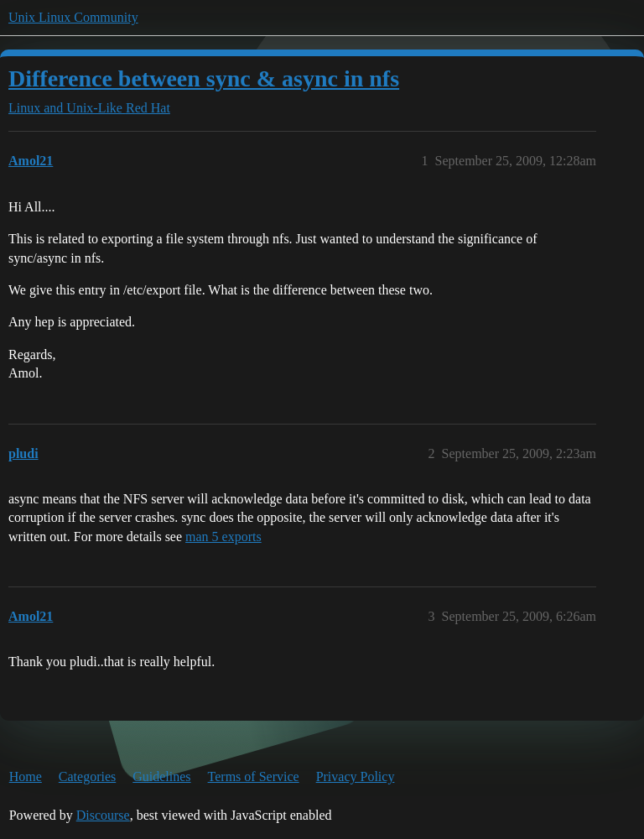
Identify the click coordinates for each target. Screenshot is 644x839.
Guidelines (161, 776)
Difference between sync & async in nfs (204, 78)
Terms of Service (254, 776)
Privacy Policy (356, 776)
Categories (87, 776)
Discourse (103, 815)
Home (26, 776)
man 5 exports (223, 537)
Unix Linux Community (73, 17)
